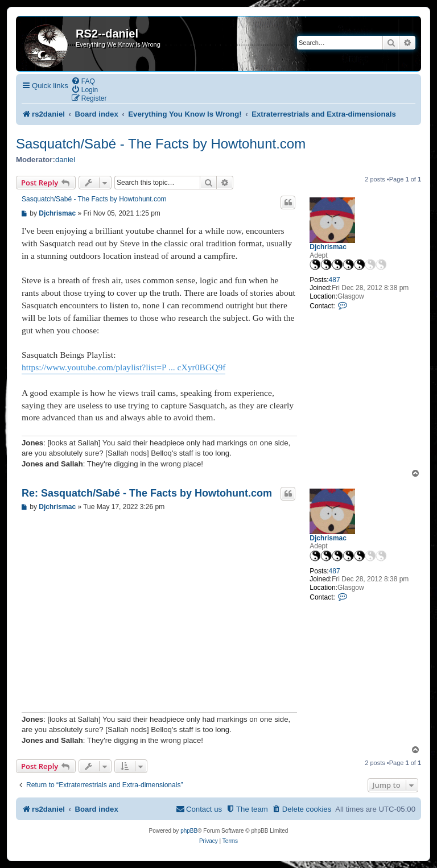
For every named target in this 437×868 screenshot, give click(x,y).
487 (335, 280)
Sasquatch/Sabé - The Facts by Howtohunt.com (161, 144)
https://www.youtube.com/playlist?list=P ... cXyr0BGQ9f (123, 367)
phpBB (189, 831)
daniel (65, 160)
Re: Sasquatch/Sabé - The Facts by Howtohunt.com (147, 493)
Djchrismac (328, 247)
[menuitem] (83, 81)
